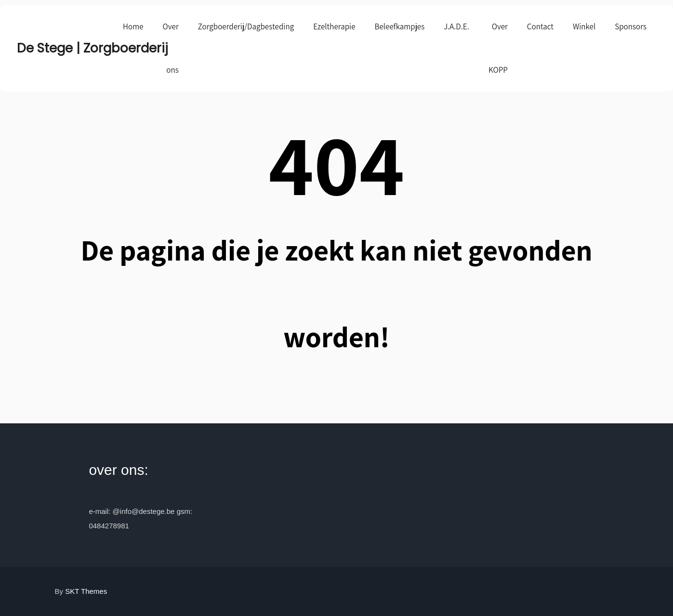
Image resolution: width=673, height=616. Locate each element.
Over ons (171, 48)
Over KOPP (498, 48)
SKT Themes (86, 591)
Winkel (584, 26)
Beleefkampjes (400, 26)
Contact (540, 26)
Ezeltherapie (334, 26)
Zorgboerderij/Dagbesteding (246, 26)
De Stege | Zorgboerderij (65, 48)
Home (133, 26)
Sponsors (631, 26)
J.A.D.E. (456, 26)
